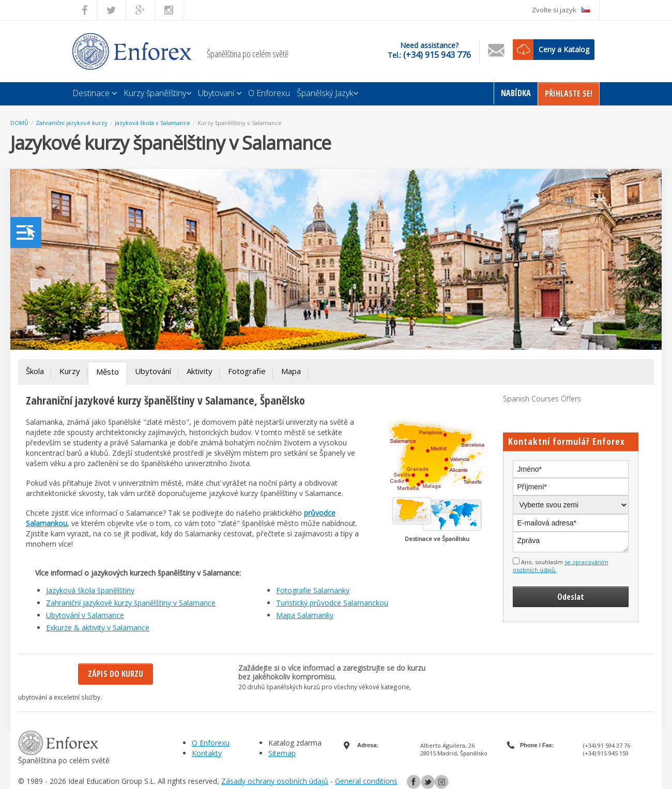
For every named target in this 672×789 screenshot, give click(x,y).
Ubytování (153, 371)
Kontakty (207, 753)
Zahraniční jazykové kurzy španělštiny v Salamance (131, 603)
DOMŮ (19, 123)
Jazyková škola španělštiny (90, 590)
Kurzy (70, 371)
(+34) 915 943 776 (437, 55)
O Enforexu (269, 93)
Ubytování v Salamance (85, 615)
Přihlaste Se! (569, 94)
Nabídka (516, 93)
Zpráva (571, 542)
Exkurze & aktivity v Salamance (98, 628)
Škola (35, 371)
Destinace (95, 93)
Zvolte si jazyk (561, 10)
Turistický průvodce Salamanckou (332, 603)
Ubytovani (220, 93)
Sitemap (282, 753)
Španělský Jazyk (327, 93)
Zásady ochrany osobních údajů (275, 781)
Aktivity (200, 371)
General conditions (366, 781)
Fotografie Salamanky (313, 590)
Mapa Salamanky (305, 615)
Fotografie (247, 371)
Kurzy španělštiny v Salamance (240, 123)
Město (108, 372)
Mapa (291, 371)
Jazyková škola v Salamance (152, 123)
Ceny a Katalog (564, 49)
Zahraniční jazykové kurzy (72, 123)
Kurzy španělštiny (157, 93)
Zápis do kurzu (116, 674)
